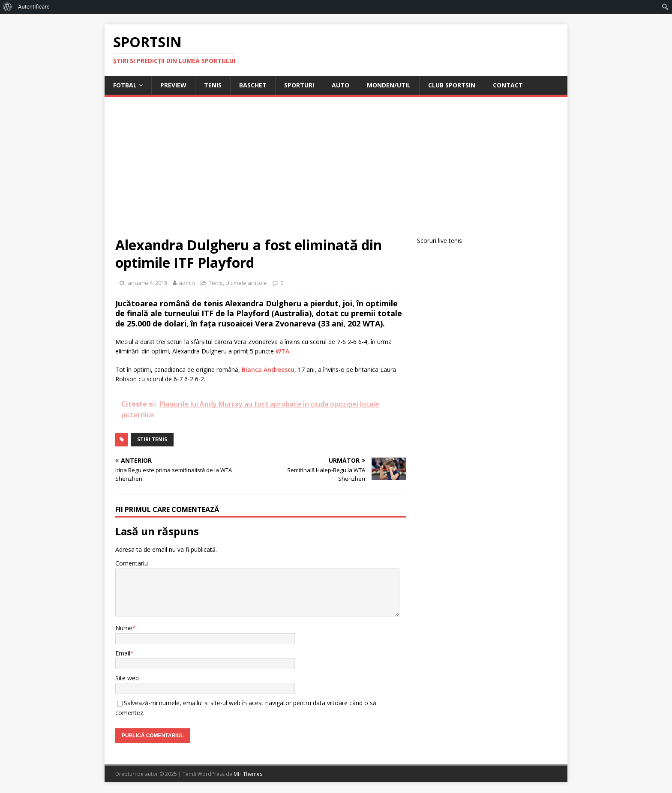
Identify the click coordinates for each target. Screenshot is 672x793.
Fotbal (125, 85)
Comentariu (132, 563)
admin (187, 283)
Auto (340, 85)
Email (123, 653)
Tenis (213, 85)
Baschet (253, 85)
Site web (127, 678)
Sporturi (299, 85)
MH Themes (248, 774)
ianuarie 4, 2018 (147, 283)
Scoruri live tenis (439, 241)
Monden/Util (389, 85)
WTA (282, 351)
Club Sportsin (452, 85)
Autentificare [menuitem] (34, 7)
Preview (173, 85)
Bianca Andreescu (268, 370)
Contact (508, 85)
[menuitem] (7, 7)
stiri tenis (152, 439)
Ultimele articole (246, 283)
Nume (124, 628)
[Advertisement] (336, 172)
